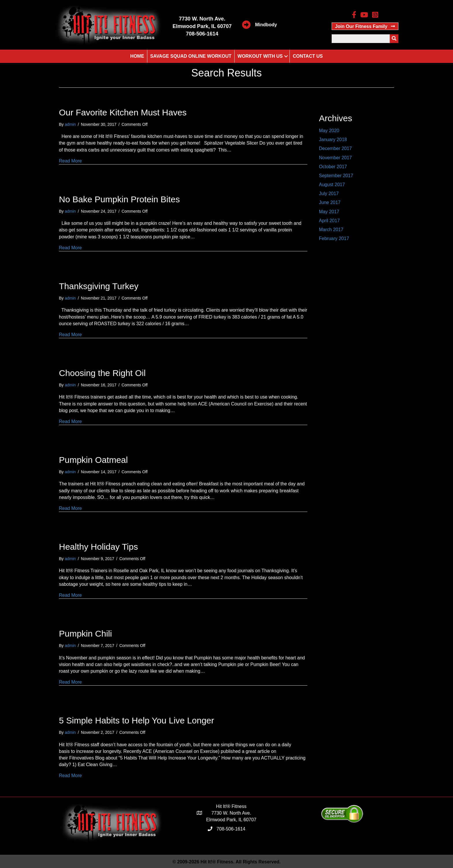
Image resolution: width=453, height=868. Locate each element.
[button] (365, 26)
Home (137, 56)
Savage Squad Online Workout (191, 56)
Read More (70, 161)
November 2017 (335, 158)
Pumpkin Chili (85, 634)
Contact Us (308, 56)
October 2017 (333, 167)
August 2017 (332, 185)
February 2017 (334, 238)
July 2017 (329, 193)
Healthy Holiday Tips (98, 547)
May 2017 (329, 212)
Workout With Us (260, 56)
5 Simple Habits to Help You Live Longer (137, 720)
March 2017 (331, 230)
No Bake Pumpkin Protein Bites (119, 199)
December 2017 (335, 148)
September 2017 (336, 176)
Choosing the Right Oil (102, 373)
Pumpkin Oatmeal (93, 460)
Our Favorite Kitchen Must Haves (123, 112)
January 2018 (333, 140)
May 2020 (329, 131)
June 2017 (330, 202)
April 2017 (329, 221)
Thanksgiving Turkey (99, 286)
